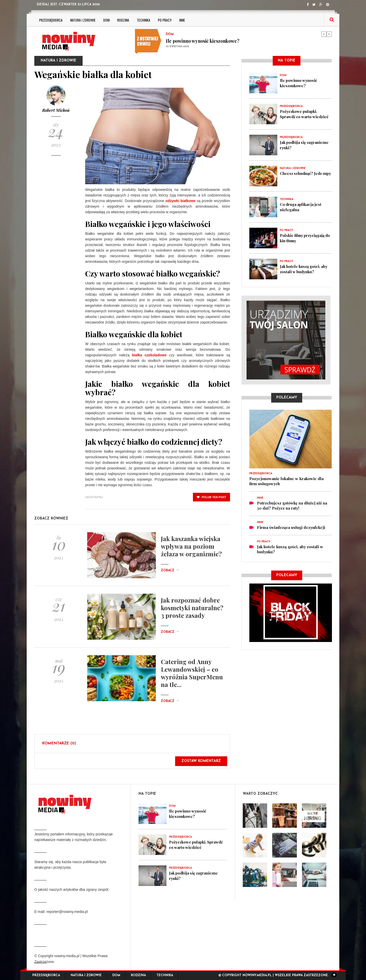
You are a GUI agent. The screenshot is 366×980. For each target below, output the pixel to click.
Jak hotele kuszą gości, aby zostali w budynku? (304, 269)
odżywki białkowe (180, 201)
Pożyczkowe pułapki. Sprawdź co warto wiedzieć (305, 114)
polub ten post (211, 497)
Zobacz (170, 571)
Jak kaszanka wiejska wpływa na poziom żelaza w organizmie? (191, 546)
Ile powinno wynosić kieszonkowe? (203, 41)
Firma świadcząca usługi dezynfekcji (291, 527)
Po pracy (165, 20)
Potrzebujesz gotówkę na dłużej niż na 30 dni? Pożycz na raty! (292, 506)
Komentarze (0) (59, 744)
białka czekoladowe (149, 355)
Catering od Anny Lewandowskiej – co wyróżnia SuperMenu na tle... (192, 673)
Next (329, 34)
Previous (324, 34)
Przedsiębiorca (51, 20)
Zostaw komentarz (201, 761)
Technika (143, 20)
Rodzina (123, 20)
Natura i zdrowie (83, 20)
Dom (106, 20)
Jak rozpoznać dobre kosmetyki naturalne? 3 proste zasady (192, 608)
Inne (182, 20)
